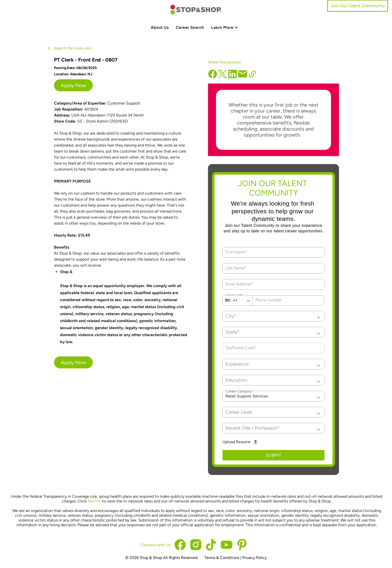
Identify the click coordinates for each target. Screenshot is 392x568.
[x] (221, 74)
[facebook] (212, 77)
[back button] (50, 48)
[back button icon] (49, 48)
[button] (274, 332)
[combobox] (274, 316)
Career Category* (239, 391)
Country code (234, 295)
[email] (242, 74)
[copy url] (252, 74)
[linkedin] (232, 77)
